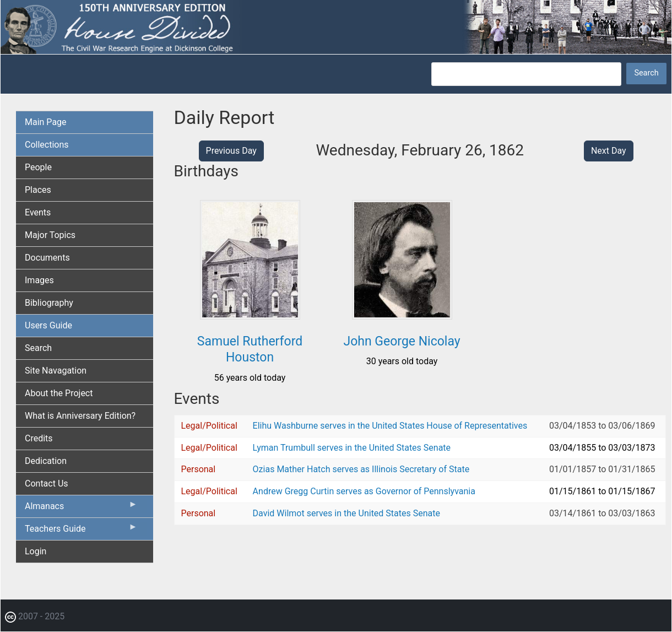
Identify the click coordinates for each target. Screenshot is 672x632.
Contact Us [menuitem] (47, 484)
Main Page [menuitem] (46, 122)
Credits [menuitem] (39, 438)
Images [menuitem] (39, 280)
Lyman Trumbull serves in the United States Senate (352, 448)
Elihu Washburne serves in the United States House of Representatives (390, 426)
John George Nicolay (402, 341)
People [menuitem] (38, 167)
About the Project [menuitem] (59, 393)
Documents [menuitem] (47, 258)
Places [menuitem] (38, 190)
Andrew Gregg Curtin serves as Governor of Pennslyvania (364, 491)
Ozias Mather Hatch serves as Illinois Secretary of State (361, 469)
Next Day (609, 151)
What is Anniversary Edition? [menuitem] (80, 416)
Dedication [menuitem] (46, 461)
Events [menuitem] (38, 212)
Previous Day (231, 151)
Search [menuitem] (38, 348)
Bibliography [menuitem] (49, 303)
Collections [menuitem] (47, 145)
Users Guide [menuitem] (48, 325)
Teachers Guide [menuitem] (81, 531)
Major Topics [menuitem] (50, 235)
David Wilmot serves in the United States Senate (346, 513)
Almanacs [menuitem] (81, 509)
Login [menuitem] (36, 551)
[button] (250, 315)
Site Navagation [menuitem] (56, 371)
